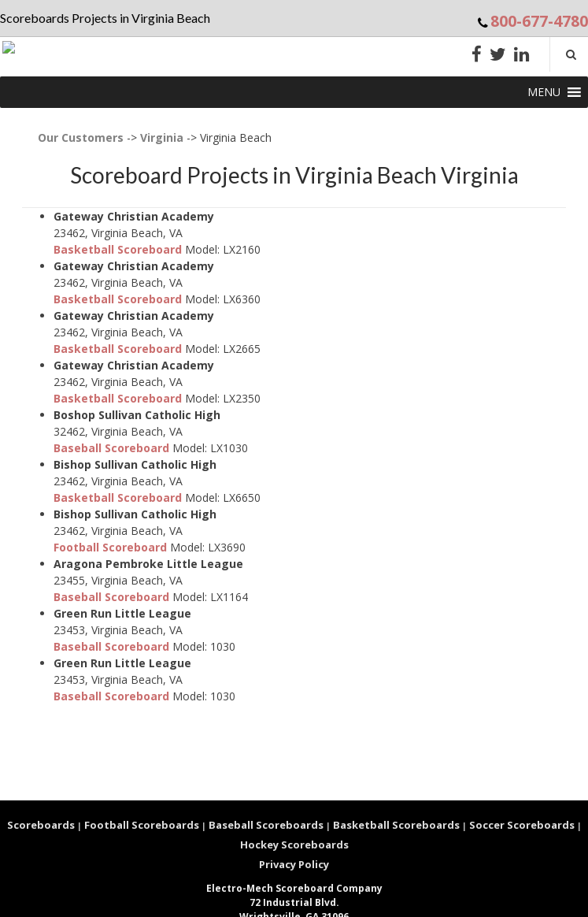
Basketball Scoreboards (396, 825)
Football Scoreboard (110, 547)
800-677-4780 (539, 21)
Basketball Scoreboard (118, 249)
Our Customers (81, 137)
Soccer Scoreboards (522, 825)
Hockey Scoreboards (294, 845)
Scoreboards (41, 825)
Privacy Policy (294, 864)
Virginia (162, 137)
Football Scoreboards (142, 825)
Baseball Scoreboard (111, 448)
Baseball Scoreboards (266, 825)
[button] (544, 92)
